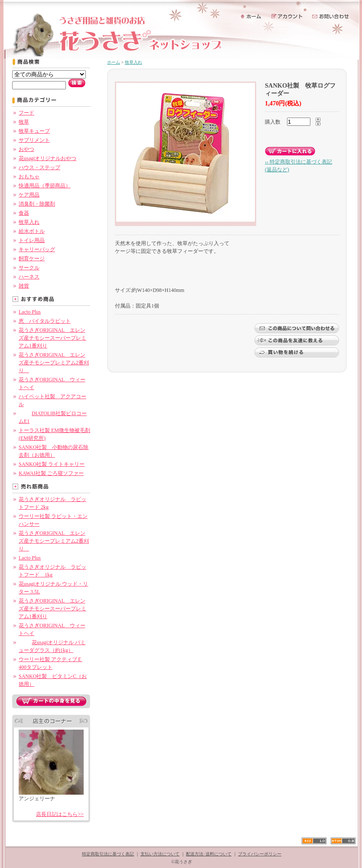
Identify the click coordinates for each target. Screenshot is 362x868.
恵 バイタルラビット (45, 321)
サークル (29, 268)
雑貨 (24, 286)
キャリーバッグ (37, 249)
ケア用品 (29, 195)
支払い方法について (160, 854)
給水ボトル (32, 231)
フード (26, 113)
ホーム (114, 62)
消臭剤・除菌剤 (37, 204)
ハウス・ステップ (39, 167)
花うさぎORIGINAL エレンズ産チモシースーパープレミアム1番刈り (52, 338)
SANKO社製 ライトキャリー (52, 464)
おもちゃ (29, 177)
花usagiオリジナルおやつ (47, 158)
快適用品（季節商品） (45, 186)
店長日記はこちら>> (60, 814)
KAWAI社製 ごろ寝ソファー (51, 473)
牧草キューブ (34, 131)
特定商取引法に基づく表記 (108, 854)
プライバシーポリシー (260, 854)
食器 (24, 213)
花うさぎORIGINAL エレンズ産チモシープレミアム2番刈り (54, 363)
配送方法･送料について (209, 854)
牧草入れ (29, 222)
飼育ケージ (32, 259)
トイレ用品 (32, 240)
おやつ (26, 149)
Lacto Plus (30, 312)
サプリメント (34, 140)
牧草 (24, 122)
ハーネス (29, 277)
